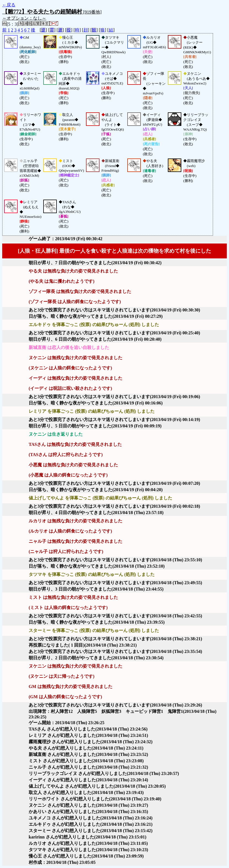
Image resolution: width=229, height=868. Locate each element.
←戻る (9, 5)
